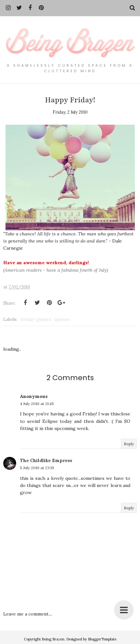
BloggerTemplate (102, 639)
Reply (129, 444)
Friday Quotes (36, 319)
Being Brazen (53, 639)
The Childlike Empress (46, 460)
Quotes (62, 319)
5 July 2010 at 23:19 (37, 468)
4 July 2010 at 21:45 (37, 404)
